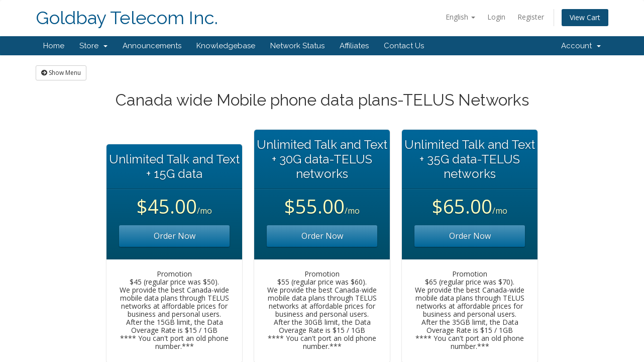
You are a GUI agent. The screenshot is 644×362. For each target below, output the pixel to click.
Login (496, 17)
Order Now (175, 236)
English (460, 17)
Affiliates (354, 46)
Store (93, 46)
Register (531, 17)
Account (581, 46)
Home (54, 46)
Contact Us (404, 46)
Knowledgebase (226, 46)
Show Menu (61, 73)
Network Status (297, 46)
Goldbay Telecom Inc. (127, 18)
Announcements (152, 46)
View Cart (585, 17)
